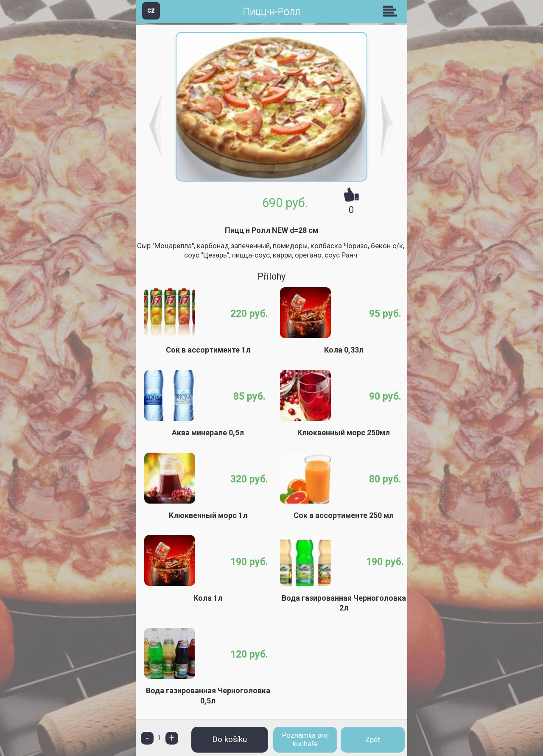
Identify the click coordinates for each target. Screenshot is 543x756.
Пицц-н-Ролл (272, 12)
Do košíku (230, 739)
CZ (151, 10)
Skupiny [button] (392, 11)
